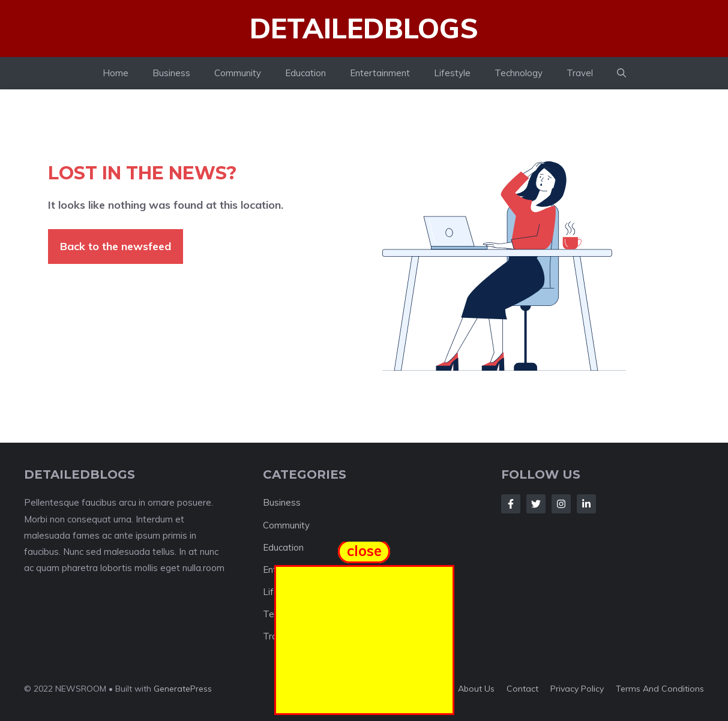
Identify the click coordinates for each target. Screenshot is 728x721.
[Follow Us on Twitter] (536, 504)
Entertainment (380, 73)
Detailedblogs (364, 28)
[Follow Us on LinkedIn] (586, 504)
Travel (580, 73)
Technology (519, 73)
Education (305, 73)
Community (238, 73)
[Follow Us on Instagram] (561, 504)
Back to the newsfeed (116, 246)
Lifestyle (452, 73)
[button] (621, 73)
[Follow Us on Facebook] (511, 504)
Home (116, 73)
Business (171, 73)
